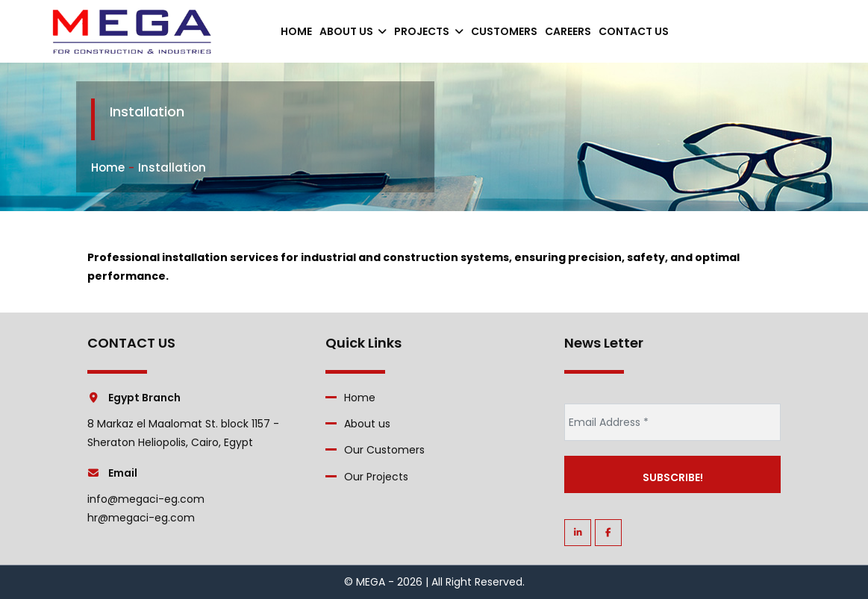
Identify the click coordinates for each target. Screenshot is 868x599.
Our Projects (376, 477)
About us (353, 31)
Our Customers (384, 450)
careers (568, 31)
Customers (504, 31)
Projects (429, 31)
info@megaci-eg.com (146, 499)
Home (296, 31)
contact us (634, 31)
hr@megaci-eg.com (141, 518)
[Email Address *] (672, 422)
